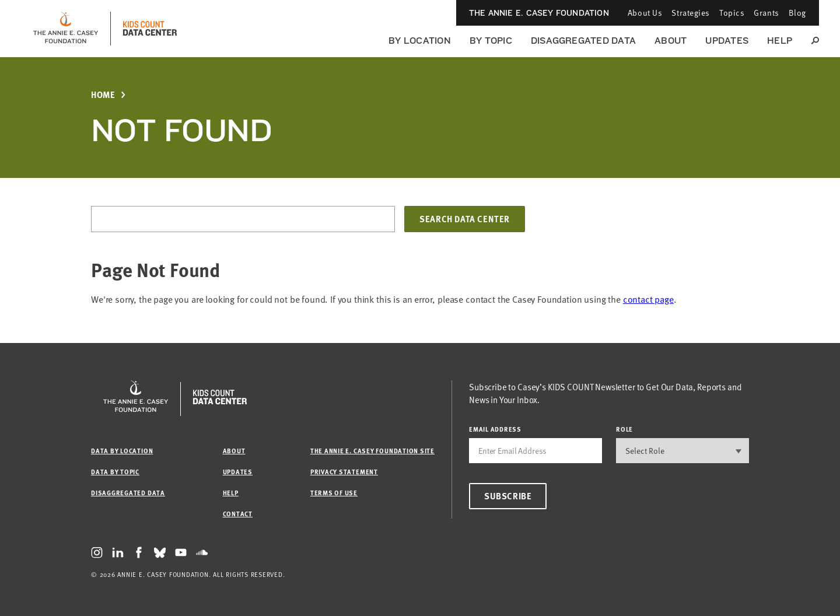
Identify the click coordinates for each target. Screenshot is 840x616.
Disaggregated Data (583, 41)
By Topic (491, 41)
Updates (727, 41)
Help (780, 41)
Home (103, 95)
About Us (645, 13)
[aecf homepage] (66, 29)
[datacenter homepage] (150, 29)
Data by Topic (115, 472)
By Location (420, 41)
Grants (766, 13)
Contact (238, 514)
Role (624, 429)
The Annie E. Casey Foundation (539, 13)
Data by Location (122, 451)
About (671, 41)
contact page (648, 299)
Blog (797, 13)
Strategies (691, 13)
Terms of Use (334, 493)
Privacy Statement (344, 472)
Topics (732, 13)
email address (495, 429)
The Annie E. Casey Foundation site (372, 451)
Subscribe (508, 496)
